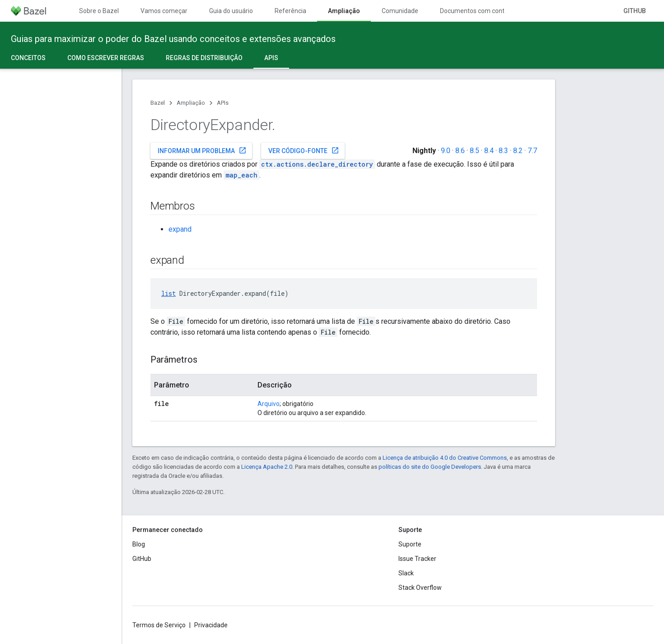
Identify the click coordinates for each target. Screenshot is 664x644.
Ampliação (191, 103)
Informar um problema (202, 150)
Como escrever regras (106, 58)
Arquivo (269, 404)
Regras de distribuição (204, 58)
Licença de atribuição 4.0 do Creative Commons (445, 458)
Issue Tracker (417, 559)
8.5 (475, 151)
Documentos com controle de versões (494, 11)
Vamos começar (164, 11)
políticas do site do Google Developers (430, 467)
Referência (290, 11)
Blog (139, 544)
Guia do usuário (231, 11)
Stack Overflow (420, 588)
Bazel (158, 103)
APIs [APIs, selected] (271, 58)
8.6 (460, 151)
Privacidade (211, 625)
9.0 (446, 151)
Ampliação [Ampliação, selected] (344, 11)
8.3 (503, 151)
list (168, 293)
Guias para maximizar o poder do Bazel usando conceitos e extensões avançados (173, 39)
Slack (406, 573)
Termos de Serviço (159, 625)
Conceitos (28, 58)
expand (180, 229)
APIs (223, 103)
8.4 (489, 151)
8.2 (518, 151)
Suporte (410, 544)
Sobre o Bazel (99, 11)
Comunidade (400, 11)
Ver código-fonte (304, 150)
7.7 (532, 151)
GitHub (635, 11)
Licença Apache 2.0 (267, 467)
